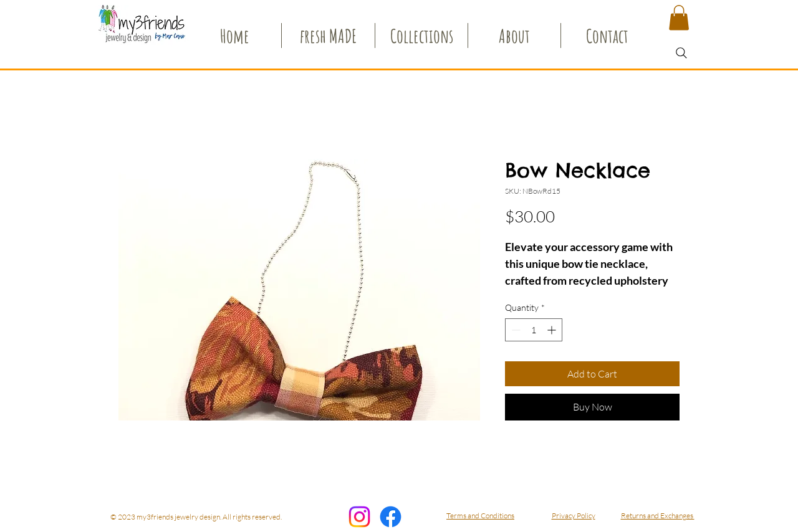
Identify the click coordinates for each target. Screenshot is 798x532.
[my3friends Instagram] (359, 517)
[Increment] (553, 330)
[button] (679, 18)
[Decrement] (515, 330)
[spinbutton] (534, 330)
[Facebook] (391, 517)
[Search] (681, 53)
